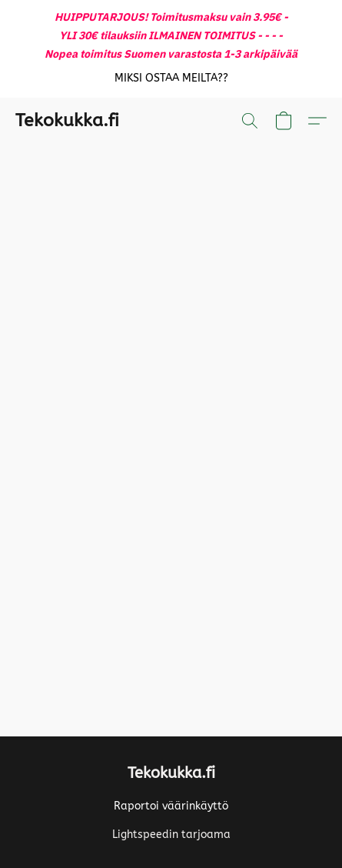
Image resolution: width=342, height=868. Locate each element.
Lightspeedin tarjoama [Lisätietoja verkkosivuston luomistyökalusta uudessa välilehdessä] (171, 835)
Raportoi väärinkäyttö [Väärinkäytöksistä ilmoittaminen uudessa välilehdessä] (171, 806)
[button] (171, 78)
